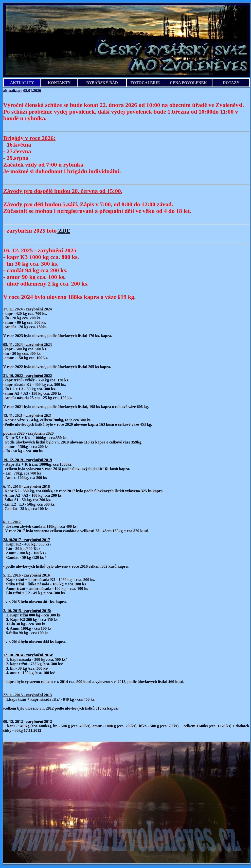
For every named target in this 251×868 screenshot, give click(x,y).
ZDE (63, 231)
